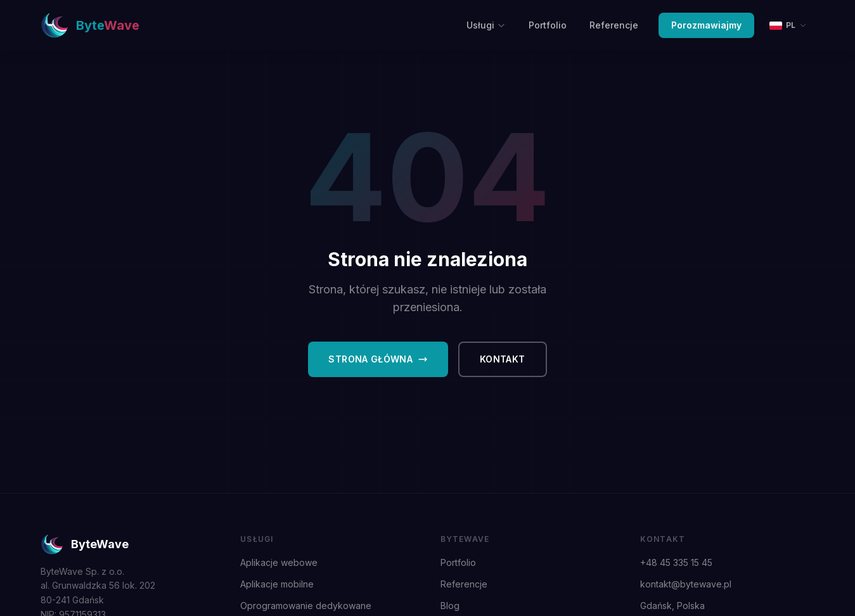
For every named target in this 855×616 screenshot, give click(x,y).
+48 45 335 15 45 (676, 562)
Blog (450, 606)
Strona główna (378, 359)
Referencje (614, 25)
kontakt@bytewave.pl (686, 584)
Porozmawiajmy (706, 25)
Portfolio (548, 25)
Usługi (486, 25)
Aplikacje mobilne (277, 584)
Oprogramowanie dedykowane (306, 606)
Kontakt (502, 359)
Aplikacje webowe (279, 562)
